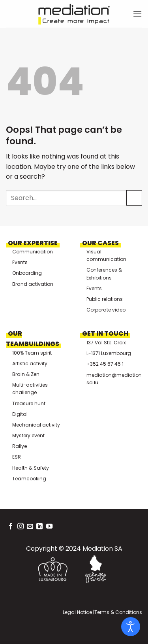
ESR (17, 457)
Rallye (20, 446)
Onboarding (27, 273)
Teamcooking (29, 479)
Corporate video (106, 310)
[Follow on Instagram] (21, 527)
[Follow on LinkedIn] (39, 527)
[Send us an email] (30, 527)
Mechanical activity (36, 425)
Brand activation (33, 284)
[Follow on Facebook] (11, 527)
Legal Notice (77, 612)
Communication (33, 252)
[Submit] (134, 198)
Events (20, 262)
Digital (20, 414)
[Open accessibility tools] (131, 627)
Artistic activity (30, 364)
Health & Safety (31, 468)
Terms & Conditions (118, 612)
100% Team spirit (32, 353)
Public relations (105, 299)
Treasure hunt (29, 403)
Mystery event (28, 435)
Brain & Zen (26, 374)
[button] (137, 14)
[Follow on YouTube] (49, 527)
